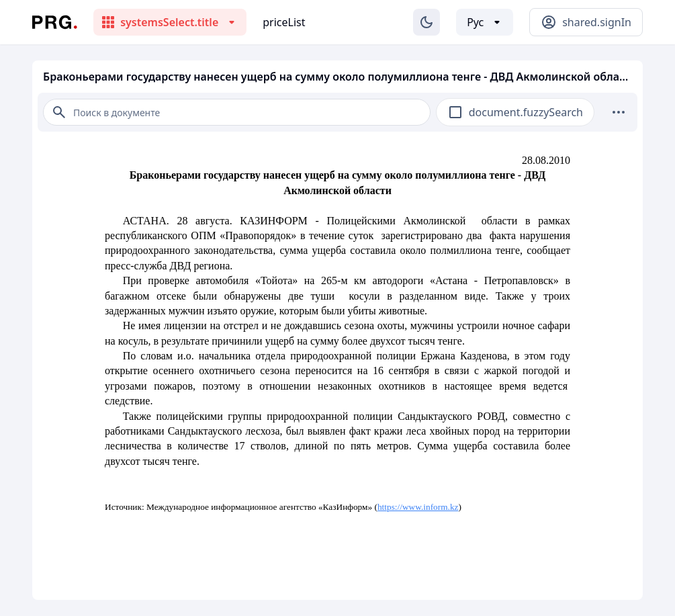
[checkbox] (455, 112)
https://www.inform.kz (418, 507)
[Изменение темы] (426, 22)
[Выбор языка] (485, 22)
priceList (284, 22)
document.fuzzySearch (526, 112)
